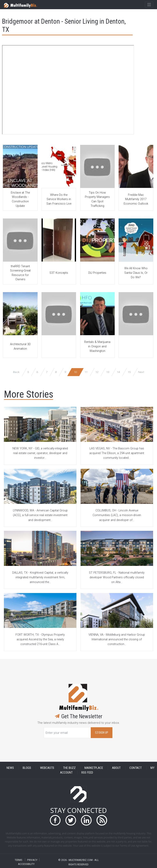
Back (16, 372)
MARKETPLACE (94, 768)
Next (141, 372)
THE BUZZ (69, 768)
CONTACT (136, 768)
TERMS (19, 860)
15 (129, 372)
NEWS (10, 768)
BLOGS (27, 768)
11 (86, 372)
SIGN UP (102, 733)
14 (118, 372)
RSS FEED (87, 773)
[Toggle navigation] (149, 5)
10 (75, 372)
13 (108, 372)
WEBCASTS (47, 768)
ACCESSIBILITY (26, 864)
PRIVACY (32, 860)
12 (97, 372)
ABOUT (116, 768)
